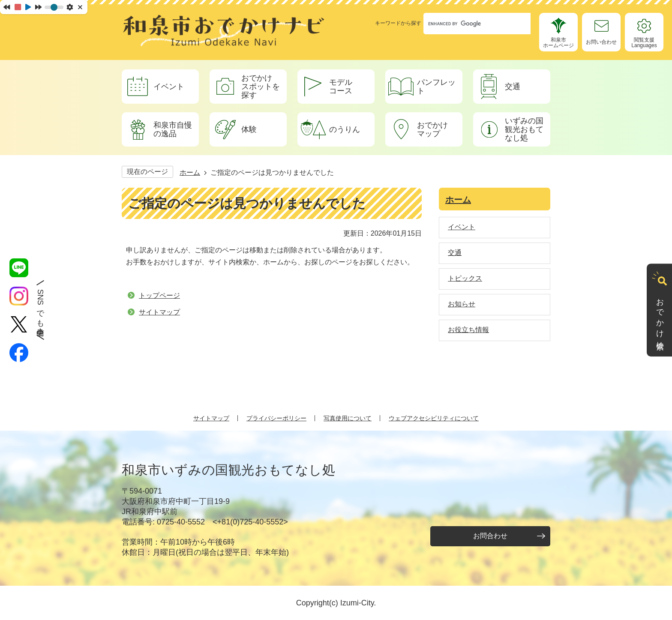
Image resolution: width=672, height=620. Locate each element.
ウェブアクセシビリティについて (434, 418)
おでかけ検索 (660, 316)
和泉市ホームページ (558, 43)
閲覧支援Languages (644, 43)
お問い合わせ (601, 42)
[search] (469, 24)
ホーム (190, 172)
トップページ (159, 295)
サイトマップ (159, 312)
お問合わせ (490, 536)
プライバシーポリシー (276, 418)
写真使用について (348, 418)
